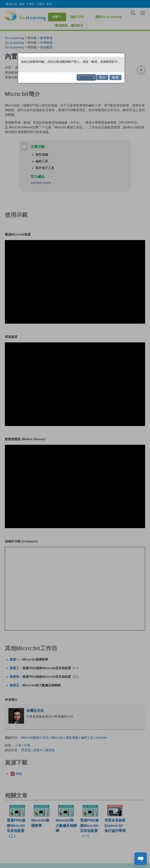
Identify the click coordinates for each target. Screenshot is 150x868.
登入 (102, 77)
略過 (115, 77)
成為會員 (86, 77)
